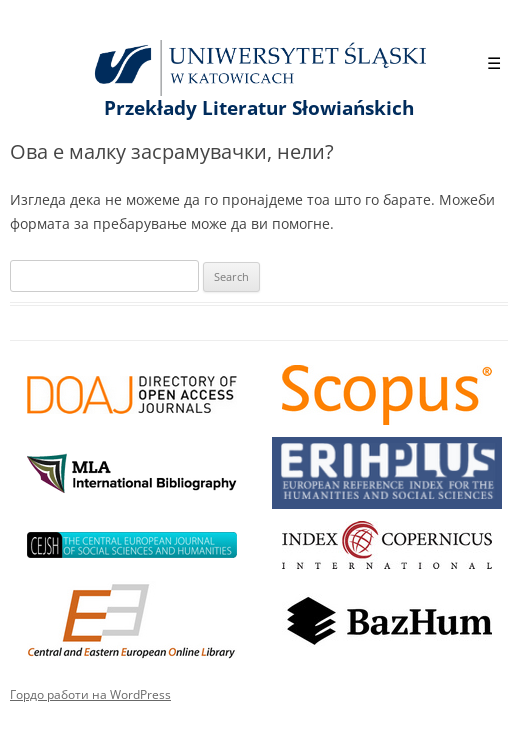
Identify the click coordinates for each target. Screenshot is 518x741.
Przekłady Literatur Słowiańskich (259, 108)
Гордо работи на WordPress (90, 694)
